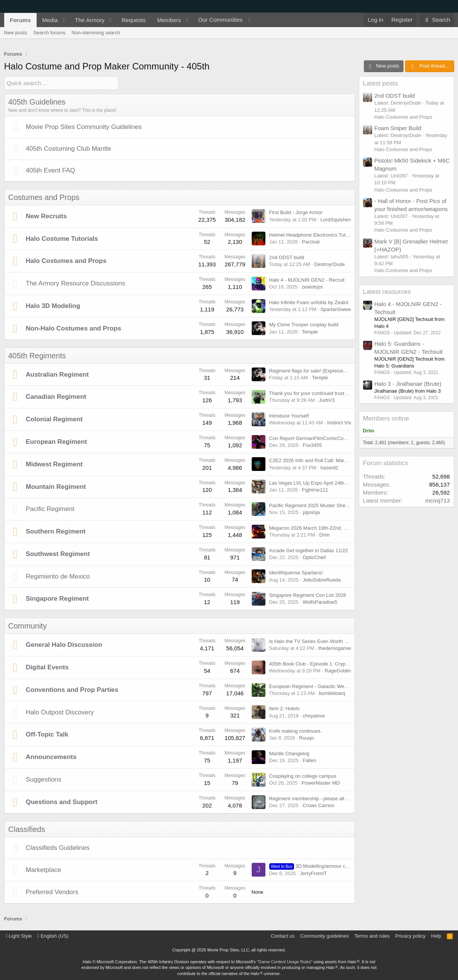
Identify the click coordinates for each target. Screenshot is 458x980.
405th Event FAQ (51, 170)
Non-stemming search (96, 33)
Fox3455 (313, 445)
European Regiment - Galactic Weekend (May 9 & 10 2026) (335, 686)
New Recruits (47, 216)
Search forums (49, 33)
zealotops (312, 286)
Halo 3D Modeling (53, 305)
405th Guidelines (37, 102)
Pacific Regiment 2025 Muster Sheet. (310, 505)
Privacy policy (410, 936)
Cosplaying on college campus (303, 776)
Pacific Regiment (50, 509)
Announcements (51, 757)
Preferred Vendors (52, 892)
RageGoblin (338, 670)
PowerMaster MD (321, 783)
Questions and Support (62, 802)
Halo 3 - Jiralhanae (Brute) (408, 384)
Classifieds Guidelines (58, 847)
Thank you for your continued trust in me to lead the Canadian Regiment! (349, 393)
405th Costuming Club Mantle (69, 148)
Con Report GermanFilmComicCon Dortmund (319, 438)
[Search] (437, 20)
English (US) (53, 936)
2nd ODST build (287, 257)
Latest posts (381, 83)
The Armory (90, 20)
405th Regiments (37, 355)
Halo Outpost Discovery (60, 712)
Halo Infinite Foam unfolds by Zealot (309, 302)
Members (169, 20)
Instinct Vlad (341, 422)
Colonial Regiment (54, 419)
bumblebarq (332, 693)
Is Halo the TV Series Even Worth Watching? (318, 641)
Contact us (283, 936)
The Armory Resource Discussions (76, 283)
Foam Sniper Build (398, 128)
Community (28, 626)
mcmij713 (437, 500)
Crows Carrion (319, 805)
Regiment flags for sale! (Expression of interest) (321, 371)
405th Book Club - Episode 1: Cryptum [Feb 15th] (323, 663)
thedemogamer (335, 648)
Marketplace (44, 870)
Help (436, 936)
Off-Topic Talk (47, 734)
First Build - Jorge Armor (296, 212)
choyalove (314, 715)
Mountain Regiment (56, 486)
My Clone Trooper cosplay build (304, 325)
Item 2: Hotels (284, 708)
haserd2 (329, 467)
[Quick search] (61, 83)
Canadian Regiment (56, 397)
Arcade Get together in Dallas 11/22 (309, 550)
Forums (20, 20)
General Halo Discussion (64, 645)
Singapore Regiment (57, 599)
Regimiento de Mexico (58, 576)
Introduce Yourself (289, 415)
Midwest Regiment (54, 464)
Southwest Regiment (58, 554)
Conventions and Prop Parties (72, 689)
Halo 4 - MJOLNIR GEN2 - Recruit (307, 280)
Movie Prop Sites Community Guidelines (84, 127)
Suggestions (44, 779)
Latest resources (387, 292)
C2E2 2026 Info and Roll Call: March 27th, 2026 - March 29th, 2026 (343, 460)
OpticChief (314, 557)
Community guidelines (325, 936)
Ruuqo (306, 738)
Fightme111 (315, 490)
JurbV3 (327, 400)
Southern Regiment (56, 531)
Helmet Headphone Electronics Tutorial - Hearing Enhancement (339, 235)
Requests (134, 20)
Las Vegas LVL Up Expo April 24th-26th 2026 (319, 483)
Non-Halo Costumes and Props (74, 328)
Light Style (19, 936)
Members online (386, 418)
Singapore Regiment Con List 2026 (308, 595)
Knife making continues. (296, 731)
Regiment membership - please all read (313, 798)
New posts (16, 33)
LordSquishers (336, 219)
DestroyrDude (329, 264)
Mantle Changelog (289, 753)
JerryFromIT (313, 873)
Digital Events (47, 667)
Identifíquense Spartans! (296, 573)
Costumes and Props (44, 197)
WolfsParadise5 (320, 602)
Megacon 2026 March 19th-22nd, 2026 (312, 528)
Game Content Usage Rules (285, 961)
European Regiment (57, 441)
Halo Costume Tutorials (62, 238)
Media (50, 20)
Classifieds (27, 829)
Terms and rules (372, 936)
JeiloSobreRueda (322, 579)
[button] (64, 20)
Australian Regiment (57, 374)
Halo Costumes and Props (66, 261)
